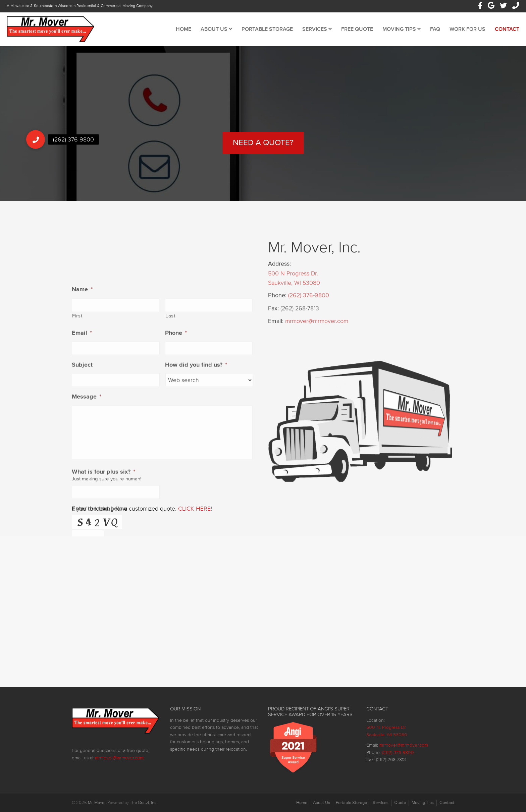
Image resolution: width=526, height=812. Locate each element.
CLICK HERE (194, 509)
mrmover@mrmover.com (317, 357)
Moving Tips (402, 29)
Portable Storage (267, 29)
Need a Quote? (263, 143)
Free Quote (357, 29)
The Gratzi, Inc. (144, 803)
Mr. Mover (97, 803)
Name (82, 402)
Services (317, 29)
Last (170, 429)
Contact (507, 29)
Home (183, 29)
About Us (216, 29)
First (77, 429)
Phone (176, 446)
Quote (400, 803)
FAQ (435, 29)
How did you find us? (196, 478)
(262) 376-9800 (309, 331)
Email (82, 446)
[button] (36, 139)
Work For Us (467, 29)
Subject (82, 478)
